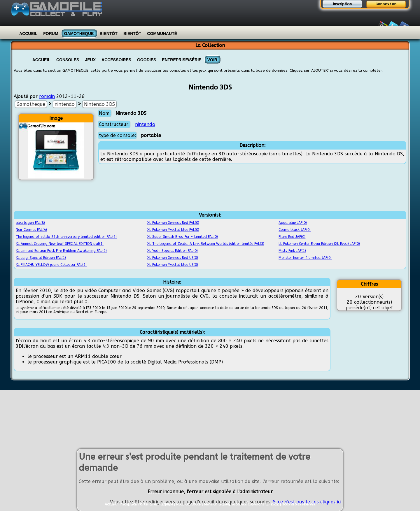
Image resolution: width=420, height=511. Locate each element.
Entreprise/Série (182, 60)
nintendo (65, 104)
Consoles (68, 60)
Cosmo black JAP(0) (295, 230)
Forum (51, 34)
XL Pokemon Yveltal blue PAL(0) (173, 230)
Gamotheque (79, 34)
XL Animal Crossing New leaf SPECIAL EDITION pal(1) (60, 244)
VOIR (212, 60)
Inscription (342, 4)
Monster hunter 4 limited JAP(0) (305, 258)
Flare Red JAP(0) (292, 237)
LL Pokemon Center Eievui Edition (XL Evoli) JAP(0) (319, 244)
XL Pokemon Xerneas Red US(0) (173, 258)
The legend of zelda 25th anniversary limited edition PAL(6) (66, 237)
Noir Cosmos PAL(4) (31, 230)
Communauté (162, 34)
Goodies (147, 60)
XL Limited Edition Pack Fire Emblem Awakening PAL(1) (61, 251)
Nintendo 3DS (99, 104)
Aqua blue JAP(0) (293, 223)
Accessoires (116, 60)
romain (47, 96)
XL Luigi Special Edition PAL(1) (41, 258)
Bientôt (108, 34)
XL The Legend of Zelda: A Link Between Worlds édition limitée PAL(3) (206, 244)
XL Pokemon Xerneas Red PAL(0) (173, 223)
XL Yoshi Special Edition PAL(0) (173, 251)
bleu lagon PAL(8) (30, 223)
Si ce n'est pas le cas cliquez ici (307, 502)
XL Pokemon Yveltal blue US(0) (173, 265)
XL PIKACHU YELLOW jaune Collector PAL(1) (51, 265)
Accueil (28, 34)
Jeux (90, 60)
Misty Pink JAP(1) (292, 251)
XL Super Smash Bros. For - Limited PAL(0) (183, 237)
